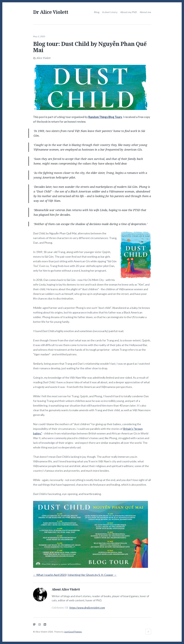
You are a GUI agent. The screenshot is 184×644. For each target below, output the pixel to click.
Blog (97, 12)
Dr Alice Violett (51, 12)
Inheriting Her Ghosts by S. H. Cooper (92, 574)
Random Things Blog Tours (105, 116)
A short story (110, 12)
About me (145, 12)
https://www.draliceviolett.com (87, 607)
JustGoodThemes (73, 632)
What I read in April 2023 (50, 574)
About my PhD (129, 12)
